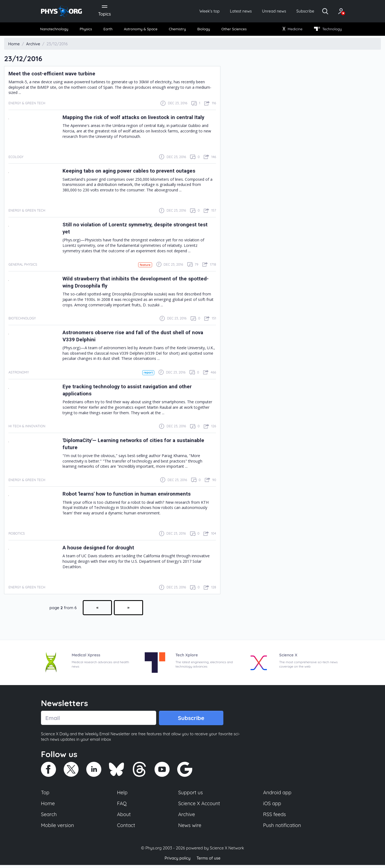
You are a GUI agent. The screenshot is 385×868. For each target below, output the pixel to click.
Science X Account (199, 806)
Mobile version (58, 828)
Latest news (228, 11)
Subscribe (297, 11)
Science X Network (227, 851)
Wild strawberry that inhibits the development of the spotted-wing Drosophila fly (129, 283)
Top (45, 795)
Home (48, 806)
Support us (190, 795)
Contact (126, 828)
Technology (326, 30)
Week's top (195, 11)
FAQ (122, 806)
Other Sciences (233, 30)
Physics (88, 30)
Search (49, 817)
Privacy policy (177, 861)
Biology (203, 30)
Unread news (264, 11)
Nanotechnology (56, 30)
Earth (108, 30)
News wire (190, 828)
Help (123, 795)
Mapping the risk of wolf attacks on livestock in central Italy (138, 119)
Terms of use (209, 861)
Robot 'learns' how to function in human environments (131, 495)
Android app (278, 795)
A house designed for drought (101, 549)
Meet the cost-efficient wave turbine (55, 75)
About (124, 817)
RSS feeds (275, 817)
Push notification (282, 828)
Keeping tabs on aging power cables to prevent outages (133, 172)
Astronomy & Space (141, 30)
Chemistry (178, 30)
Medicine (291, 30)
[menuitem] (57, 30)
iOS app (272, 806)
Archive (186, 817)
